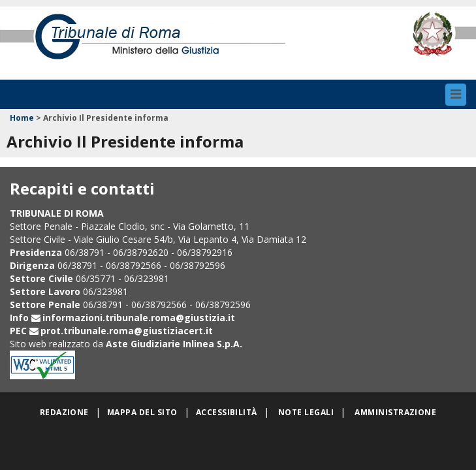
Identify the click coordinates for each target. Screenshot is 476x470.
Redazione (64, 412)
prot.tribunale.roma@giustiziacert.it (127, 331)
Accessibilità (227, 412)
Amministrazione (395, 412)
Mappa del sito (142, 412)
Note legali (306, 412)
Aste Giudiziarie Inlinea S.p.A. (174, 344)
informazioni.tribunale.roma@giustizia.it (139, 318)
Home (22, 118)
